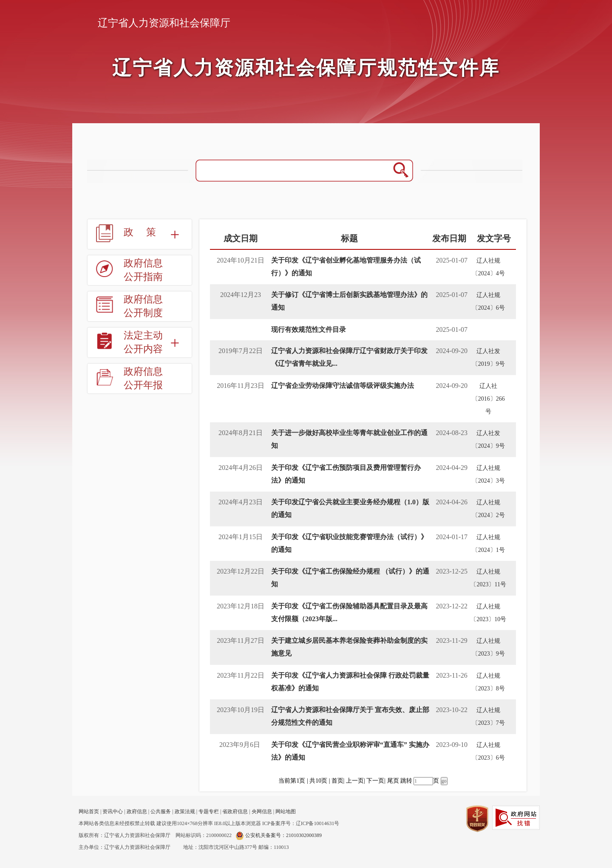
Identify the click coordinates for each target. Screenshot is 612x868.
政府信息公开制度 (143, 306)
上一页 (355, 781)
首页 (337, 781)
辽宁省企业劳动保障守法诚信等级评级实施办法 (343, 386)
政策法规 (185, 811)
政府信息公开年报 (143, 378)
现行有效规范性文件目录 (309, 329)
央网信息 (262, 811)
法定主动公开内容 (143, 342)
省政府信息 (235, 811)
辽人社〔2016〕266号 (489, 399)
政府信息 (137, 811)
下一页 (375, 781)
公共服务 (161, 811)
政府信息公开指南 (143, 270)
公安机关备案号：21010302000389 (279, 835)
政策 (146, 232)
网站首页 (89, 811)
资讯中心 (113, 811)
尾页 (393, 781)
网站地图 (286, 811)
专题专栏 (209, 811)
